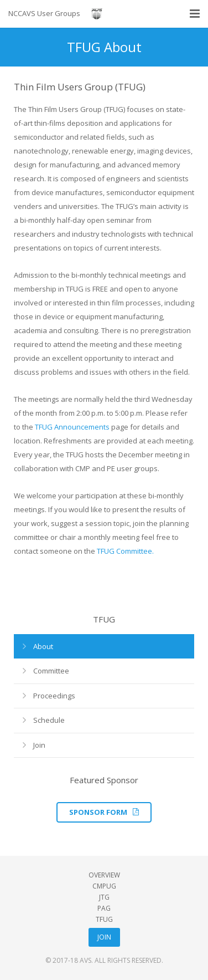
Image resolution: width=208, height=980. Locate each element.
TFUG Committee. (125, 551)
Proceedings (54, 696)
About (43, 646)
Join (39, 745)
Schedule (49, 720)
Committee (51, 671)
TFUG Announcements (72, 427)
